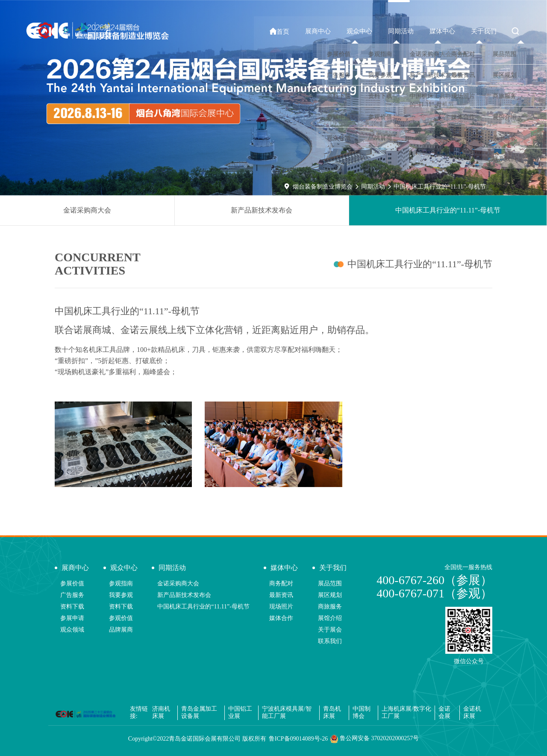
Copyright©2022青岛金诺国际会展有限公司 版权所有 (197, 739)
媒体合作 (281, 618)
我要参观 (121, 595)
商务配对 (281, 583)
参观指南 (121, 583)
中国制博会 (362, 712)
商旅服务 (330, 607)
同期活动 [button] (406, 31)
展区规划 (330, 595)
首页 (289, 31)
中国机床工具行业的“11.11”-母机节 (440, 187)
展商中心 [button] (326, 31)
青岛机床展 (332, 712)
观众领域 (72, 630)
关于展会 (330, 630)
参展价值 (72, 583)
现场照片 (281, 607)
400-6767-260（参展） (434, 580)
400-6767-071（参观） (434, 593)
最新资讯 (281, 595)
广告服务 (72, 595)
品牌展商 (121, 630)
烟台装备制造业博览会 (323, 187)
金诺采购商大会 (87, 210)
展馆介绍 (330, 618)
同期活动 (373, 187)
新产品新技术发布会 (262, 210)
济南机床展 (161, 712)
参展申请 (72, 618)
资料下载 (72, 607)
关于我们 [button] (485, 31)
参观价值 (121, 618)
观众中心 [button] (366, 31)
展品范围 (330, 583)
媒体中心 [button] (445, 31)
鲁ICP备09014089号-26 (298, 739)
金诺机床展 (472, 712)
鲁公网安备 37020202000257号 (375, 739)
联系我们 (330, 641)
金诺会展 (444, 712)
